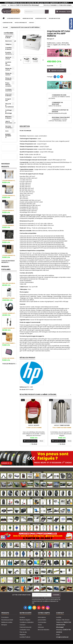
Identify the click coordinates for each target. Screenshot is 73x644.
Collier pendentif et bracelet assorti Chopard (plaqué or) (9, 181)
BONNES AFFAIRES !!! (8, 136)
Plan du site (23, 632)
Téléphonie (9, 44)
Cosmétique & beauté (9, 48)
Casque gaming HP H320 (9, 313)
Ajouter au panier (56, 70)
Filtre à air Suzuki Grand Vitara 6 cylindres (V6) (9, 358)
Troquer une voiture (54, 18)
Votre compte (44, 613)
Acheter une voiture (41, 18)
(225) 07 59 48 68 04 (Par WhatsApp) (28, 5)
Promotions (5, 617)
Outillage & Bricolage (9, 112)
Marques (4, 625)
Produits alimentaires (10, 53)
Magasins (23, 635)
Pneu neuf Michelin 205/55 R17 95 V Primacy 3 (9, 283)
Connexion (53, 5)
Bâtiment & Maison (8, 117)
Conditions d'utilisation (27, 622)
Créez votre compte (65, 5)
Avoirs (40, 625)
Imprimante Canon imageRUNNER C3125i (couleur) (9, 298)
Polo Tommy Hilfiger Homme (62, 428)
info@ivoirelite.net (62, 637)
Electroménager (10, 41)
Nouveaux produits (6, 165)
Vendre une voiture (28, 18)
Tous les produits (10, 364)
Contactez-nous (25, 630)
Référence (23, 387)
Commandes (42, 622)
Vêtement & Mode (9, 37)
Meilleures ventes (7, 622)
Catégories (9, 33)
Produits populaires (6, 268)
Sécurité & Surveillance (9, 105)
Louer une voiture (8, 23)
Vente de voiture (8, 58)
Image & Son (8, 100)
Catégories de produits (14, 18)
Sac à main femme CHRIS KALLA (9, 343)
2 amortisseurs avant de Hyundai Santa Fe (9, 328)
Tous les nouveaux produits (8, 262)
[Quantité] (57, 66)
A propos (23, 625)
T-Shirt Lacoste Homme (34, 428)
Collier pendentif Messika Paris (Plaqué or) (9, 211)
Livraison (22, 617)
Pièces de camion (8, 74)
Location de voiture (8, 64)
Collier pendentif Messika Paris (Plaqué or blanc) (9, 240)
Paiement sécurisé (25, 627)
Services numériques (9, 127)
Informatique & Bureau (10, 95)
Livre (7, 131)
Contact (4, 5)
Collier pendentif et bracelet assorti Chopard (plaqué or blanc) (9, 196)
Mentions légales (25, 620)
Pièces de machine (8, 79)
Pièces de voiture (8, 69)
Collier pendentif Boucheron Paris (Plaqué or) (9, 255)
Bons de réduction (44, 630)
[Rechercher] (36, 12)
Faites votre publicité (21, 23)
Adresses (41, 627)
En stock (22, 390)
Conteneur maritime (9, 90)
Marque (50, 39)
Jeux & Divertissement (10, 122)
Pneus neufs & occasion (8, 84)
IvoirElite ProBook (25, 637)
